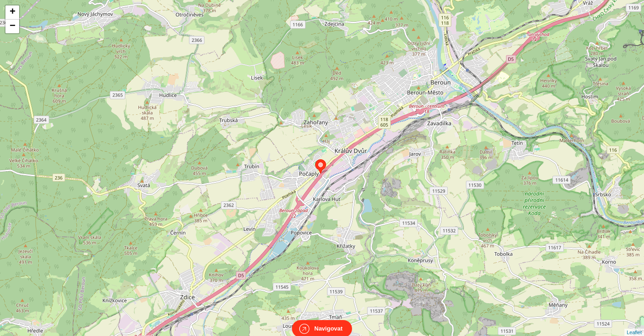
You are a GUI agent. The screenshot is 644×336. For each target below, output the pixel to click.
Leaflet (634, 324)
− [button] (13, 26)
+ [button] (13, 12)
